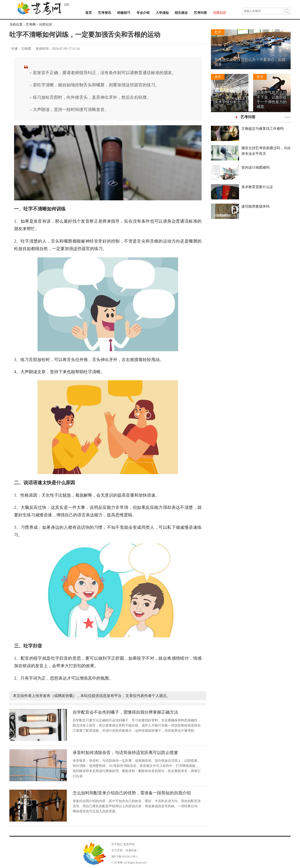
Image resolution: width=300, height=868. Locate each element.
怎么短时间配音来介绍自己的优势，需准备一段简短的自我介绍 (132, 793)
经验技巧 (124, 13)
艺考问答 (200, 13)
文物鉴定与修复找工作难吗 (262, 129)
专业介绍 (143, 13)
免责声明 (129, 844)
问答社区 (220, 13)
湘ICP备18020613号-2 (125, 857)
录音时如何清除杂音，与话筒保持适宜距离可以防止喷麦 (125, 753)
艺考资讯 (105, 13)
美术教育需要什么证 (257, 187)
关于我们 (117, 844)
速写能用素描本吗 (255, 206)
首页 (89, 13)
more (288, 117)
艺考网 (31, 25)
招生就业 (181, 13)
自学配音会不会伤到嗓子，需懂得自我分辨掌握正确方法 (125, 712)
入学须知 (162, 13)
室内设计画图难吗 (255, 168)
